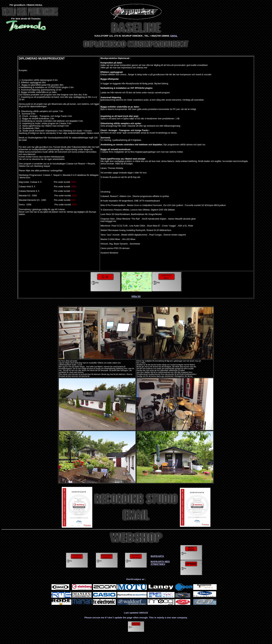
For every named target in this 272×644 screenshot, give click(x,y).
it (140, 296)
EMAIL (174, 36)
